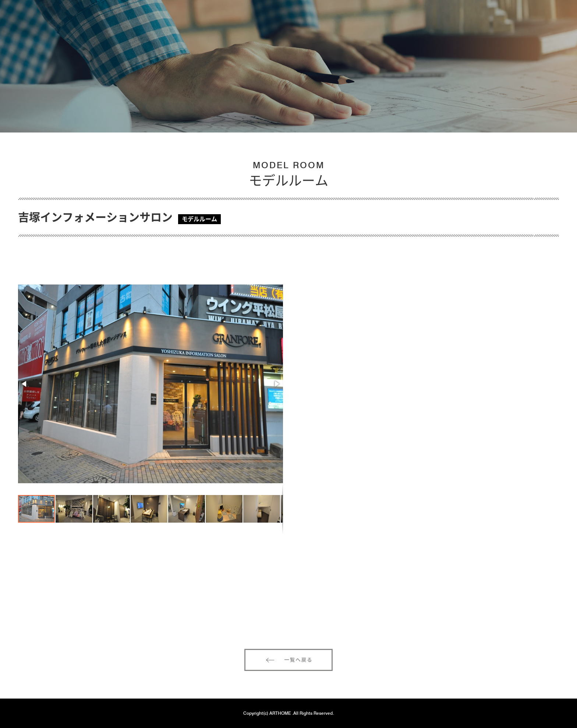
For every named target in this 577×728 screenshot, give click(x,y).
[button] (25, 384)
